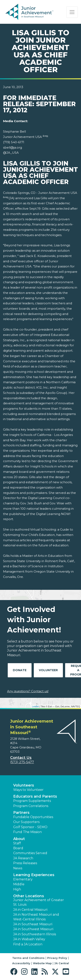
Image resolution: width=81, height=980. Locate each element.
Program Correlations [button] (31, 806)
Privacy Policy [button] (57, 958)
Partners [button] (21, 813)
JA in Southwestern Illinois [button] (35, 934)
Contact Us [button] (21, 758)
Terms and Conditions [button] (28, 958)
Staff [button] (17, 843)
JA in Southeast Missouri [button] (33, 924)
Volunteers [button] (24, 785)
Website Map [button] (42, 963)
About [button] (19, 839)
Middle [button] (19, 884)
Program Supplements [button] (32, 801)
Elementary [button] (23, 879)
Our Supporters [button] (26, 822)
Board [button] (18, 848)
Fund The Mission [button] (27, 832)
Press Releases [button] (25, 863)
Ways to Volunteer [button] (28, 790)
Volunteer (48, 670)
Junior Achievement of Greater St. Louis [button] (39, 902)
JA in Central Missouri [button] (30, 910)
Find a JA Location (28, 944)
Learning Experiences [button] (34, 875)
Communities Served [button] (30, 853)
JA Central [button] (62, 963)
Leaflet (35, 706)
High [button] (17, 889)
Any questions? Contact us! (28, 691)
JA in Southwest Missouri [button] (33, 929)
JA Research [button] (23, 858)
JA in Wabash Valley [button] (29, 939)
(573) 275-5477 (22, 762)
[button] (15, 972)
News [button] (18, 868)
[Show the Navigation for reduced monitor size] (72, 12)
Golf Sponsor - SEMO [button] (30, 827)
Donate (20, 670)
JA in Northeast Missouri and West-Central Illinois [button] (36, 917)
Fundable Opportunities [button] (33, 817)
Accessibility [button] (21, 963)
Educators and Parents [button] (35, 796)
